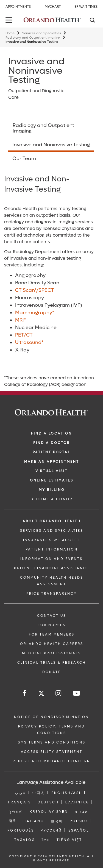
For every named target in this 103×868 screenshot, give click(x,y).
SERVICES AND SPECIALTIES (52, 531)
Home (10, 33)
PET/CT (24, 335)
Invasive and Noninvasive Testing (51, 145)
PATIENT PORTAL (51, 452)
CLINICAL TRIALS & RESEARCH (52, 663)
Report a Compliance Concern (51, 761)
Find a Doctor (51, 443)
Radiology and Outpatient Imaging (33, 38)
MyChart (53, 7)
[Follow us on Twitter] (41, 694)
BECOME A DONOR (52, 499)
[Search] (92, 21)
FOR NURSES (52, 625)
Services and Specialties (42, 33)
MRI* (20, 320)
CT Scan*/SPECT (35, 290)
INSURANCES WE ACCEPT (51, 540)
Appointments (18, 7)
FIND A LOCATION (51, 433)
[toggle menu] (10, 21)
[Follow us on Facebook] (25, 693)
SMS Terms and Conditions (52, 742)
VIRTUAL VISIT (51, 471)
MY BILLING (52, 490)
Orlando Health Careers (52, 644)
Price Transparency (52, 594)
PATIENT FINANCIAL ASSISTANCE (52, 568)
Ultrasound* (29, 342)
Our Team (24, 159)
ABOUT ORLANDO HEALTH (52, 521)
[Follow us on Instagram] (59, 693)
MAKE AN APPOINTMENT (52, 462)
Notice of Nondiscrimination (51, 717)
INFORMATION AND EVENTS (51, 559)
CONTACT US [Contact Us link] (52, 616)
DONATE (52, 672)
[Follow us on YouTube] (77, 693)
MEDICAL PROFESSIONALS (51, 653)
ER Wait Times (86, 7)
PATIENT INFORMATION (52, 549)
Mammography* (35, 313)
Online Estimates (52, 480)
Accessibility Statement (52, 752)
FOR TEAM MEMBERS (52, 634)
